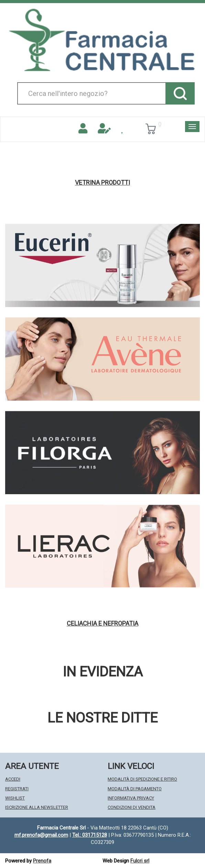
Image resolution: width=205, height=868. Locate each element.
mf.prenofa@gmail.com (41, 835)
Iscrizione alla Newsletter (37, 807)
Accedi (13, 779)
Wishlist (15, 798)
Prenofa (42, 861)
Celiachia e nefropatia (102, 623)
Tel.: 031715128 (90, 835)
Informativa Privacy (131, 798)
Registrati (17, 789)
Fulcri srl (140, 861)
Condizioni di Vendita (132, 807)
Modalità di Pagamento (135, 789)
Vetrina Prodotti (102, 183)
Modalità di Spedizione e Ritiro (142, 779)
